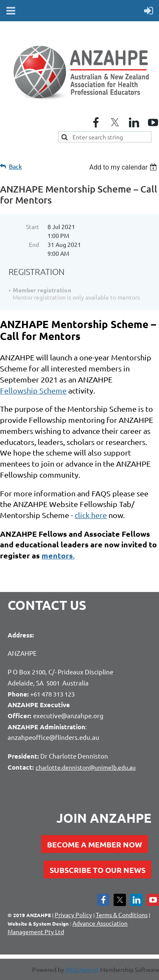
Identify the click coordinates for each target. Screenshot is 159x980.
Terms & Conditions (122, 915)
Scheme (33, 390)
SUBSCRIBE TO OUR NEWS (98, 870)
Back (15, 166)
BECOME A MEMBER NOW (95, 844)
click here (91, 515)
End (34, 244)
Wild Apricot (82, 969)
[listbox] (124, 167)
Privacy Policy (73, 915)
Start (32, 227)
